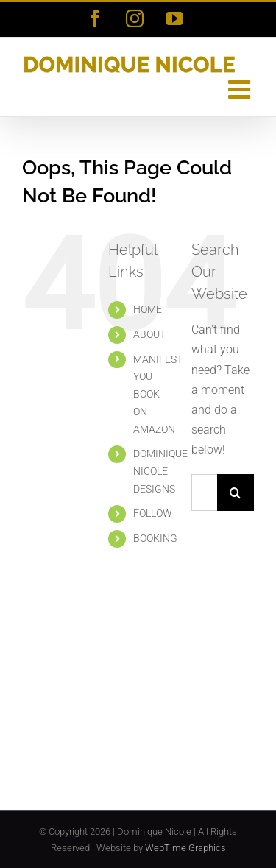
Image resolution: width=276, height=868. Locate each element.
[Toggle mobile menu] (241, 89)
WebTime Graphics (185, 848)
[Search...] (204, 493)
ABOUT (149, 334)
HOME (148, 309)
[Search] (236, 493)
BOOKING (155, 538)
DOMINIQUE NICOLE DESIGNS (160, 471)
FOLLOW (153, 513)
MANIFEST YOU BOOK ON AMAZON (158, 394)
